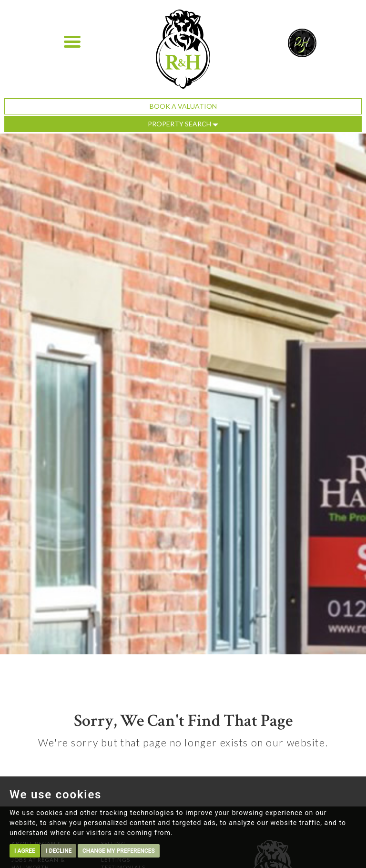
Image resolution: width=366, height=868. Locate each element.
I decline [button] (59, 851)
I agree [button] (25, 851)
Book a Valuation (183, 106)
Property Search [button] (183, 124)
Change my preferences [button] (119, 851)
